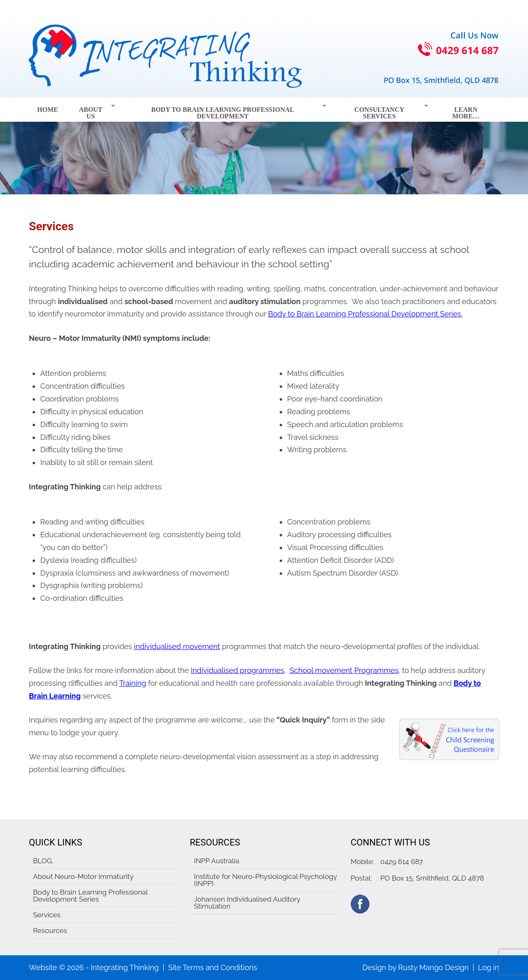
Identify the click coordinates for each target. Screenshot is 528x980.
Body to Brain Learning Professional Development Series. (365, 314)
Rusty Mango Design (433, 967)
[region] (264, 146)
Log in (489, 967)
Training (133, 683)
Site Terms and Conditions (212, 967)
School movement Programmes (344, 670)
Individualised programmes (237, 670)
